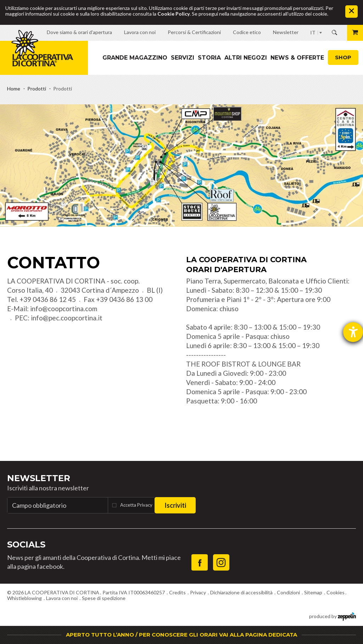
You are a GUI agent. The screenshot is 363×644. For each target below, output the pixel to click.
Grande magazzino (135, 58)
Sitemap (313, 592)
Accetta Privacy (136, 505)
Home (14, 89)
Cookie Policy (174, 14)
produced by (333, 616)
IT (313, 32)
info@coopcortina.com (64, 309)
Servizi (183, 58)
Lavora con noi (62, 598)
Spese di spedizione (104, 598)
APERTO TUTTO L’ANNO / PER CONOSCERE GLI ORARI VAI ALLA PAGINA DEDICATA (181, 635)
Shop (343, 57)
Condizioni (288, 592)
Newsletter (39, 478)
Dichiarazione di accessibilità (241, 592)
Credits (177, 592)
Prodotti (37, 89)
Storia (209, 58)
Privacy (198, 592)
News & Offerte (297, 58)
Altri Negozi (246, 58)
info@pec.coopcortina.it (67, 318)
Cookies (336, 592)
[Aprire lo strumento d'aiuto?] (353, 332)
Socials (26, 544)
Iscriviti (175, 505)
